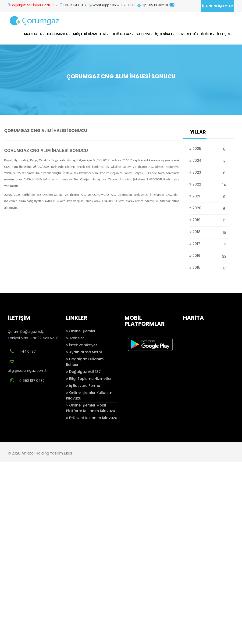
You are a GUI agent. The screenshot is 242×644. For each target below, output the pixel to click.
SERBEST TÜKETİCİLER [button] (196, 34)
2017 (209, 244)
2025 (209, 149)
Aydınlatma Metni (84, 352)
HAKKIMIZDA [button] (59, 34)
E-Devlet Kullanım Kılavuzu (92, 418)
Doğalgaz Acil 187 (83, 372)
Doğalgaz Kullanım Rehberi (85, 362)
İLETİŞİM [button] (225, 34)
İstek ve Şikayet (82, 345)
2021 (209, 196)
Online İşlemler (81, 331)
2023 (209, 172)
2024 (209, 160)
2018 (209, 232)
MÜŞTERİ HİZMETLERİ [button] (91, 34)
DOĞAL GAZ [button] (123, 34)
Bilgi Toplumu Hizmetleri (89, 379)
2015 (209, 267)
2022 (209, 184)
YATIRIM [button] (144, 34)
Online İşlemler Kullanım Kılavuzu (89, 395)
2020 (209, 208)
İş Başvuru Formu (83, 386)
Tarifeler (75, 338)
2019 (209, 220)
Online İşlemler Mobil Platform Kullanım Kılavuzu (91, 408)
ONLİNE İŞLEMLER (217, 6)
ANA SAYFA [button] (34, 34)
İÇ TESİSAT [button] (165, 34)
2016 (209, 256)
